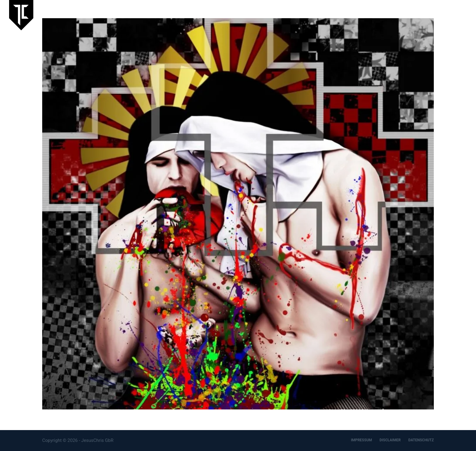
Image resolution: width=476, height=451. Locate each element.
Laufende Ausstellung (294, 15)
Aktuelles (336, 15)
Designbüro (429, 15)
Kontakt (459, 15)
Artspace (398, 15)
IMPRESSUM (361, 440)
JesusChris (367, 15)
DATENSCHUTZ (421, 440)
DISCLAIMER (390, 440)
